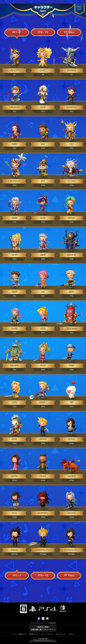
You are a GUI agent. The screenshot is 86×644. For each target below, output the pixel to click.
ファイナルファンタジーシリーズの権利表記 (43, 623)
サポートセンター (61, 634)
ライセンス (72, 634)
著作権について (34, 634)
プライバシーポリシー (47, 634)
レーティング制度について (19, 634)
